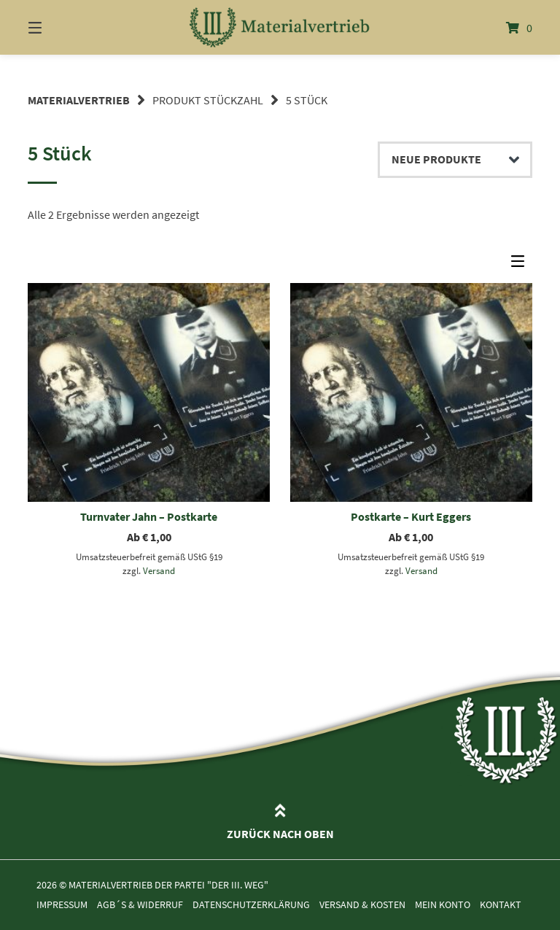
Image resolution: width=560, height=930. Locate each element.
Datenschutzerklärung (251, 905)
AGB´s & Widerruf (140, 905)
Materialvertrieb (79, 100)
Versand (159, 570)
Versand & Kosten (362, 905)
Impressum (62, 905)
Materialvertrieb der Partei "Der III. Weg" (168, 885)
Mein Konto (443, 905)
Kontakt (501, 905)
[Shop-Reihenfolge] (455, 160)
